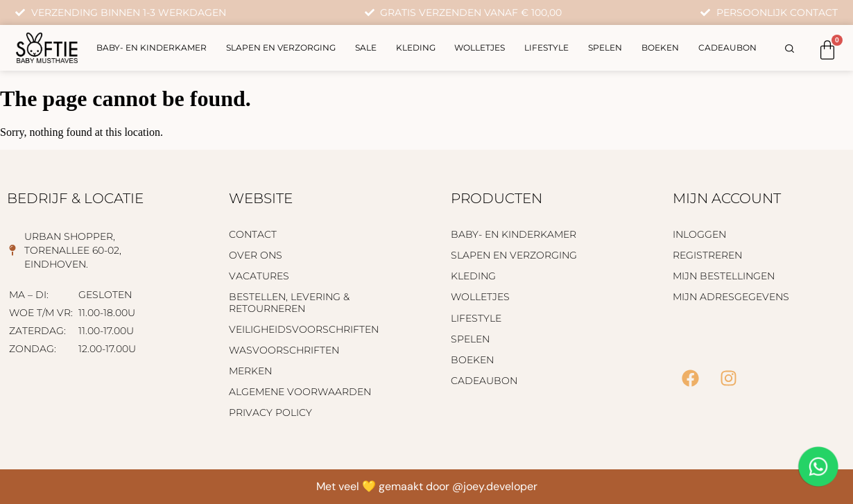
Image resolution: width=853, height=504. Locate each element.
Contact (253, 234)
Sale (366, 47)
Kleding (416, 47)
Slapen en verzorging (281, 47)
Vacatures (259, 276)
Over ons (256, 255)
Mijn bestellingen (724, 276)
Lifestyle (546, 47)
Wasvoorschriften (284, 350)
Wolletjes (480, 47)
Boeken (660, 47)
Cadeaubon (727, 47)
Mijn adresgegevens (731, 297)
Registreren (707, 255)
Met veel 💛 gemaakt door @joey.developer (427, 486)
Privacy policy (270, 412)
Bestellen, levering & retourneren (289, 302)
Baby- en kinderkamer (152, 47)
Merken (250, 371)
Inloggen (699, 234)
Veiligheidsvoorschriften (304, 329)
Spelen (605, 47)
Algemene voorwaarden (300, 392)
